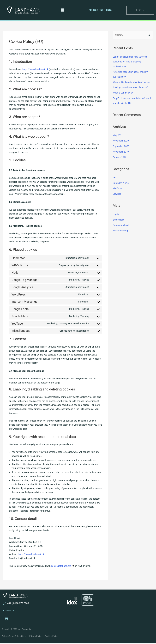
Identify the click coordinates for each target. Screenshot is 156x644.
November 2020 (121, 146)
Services (117, 199)
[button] (62, 10)
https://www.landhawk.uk (35, 69)
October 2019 (120, 162)
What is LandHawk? (123, 98)
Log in (116, 219)
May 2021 (118, 140)
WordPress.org (121, 236)
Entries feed (119, 225)
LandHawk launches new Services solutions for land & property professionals (131, 62)
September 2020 (121, 151)
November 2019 (121, 157)
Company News (121, 188)
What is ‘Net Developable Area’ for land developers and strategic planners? (131, 87)
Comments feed (121, 230)
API (115, 182)
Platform (117, 194)
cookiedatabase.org (61, 566)
